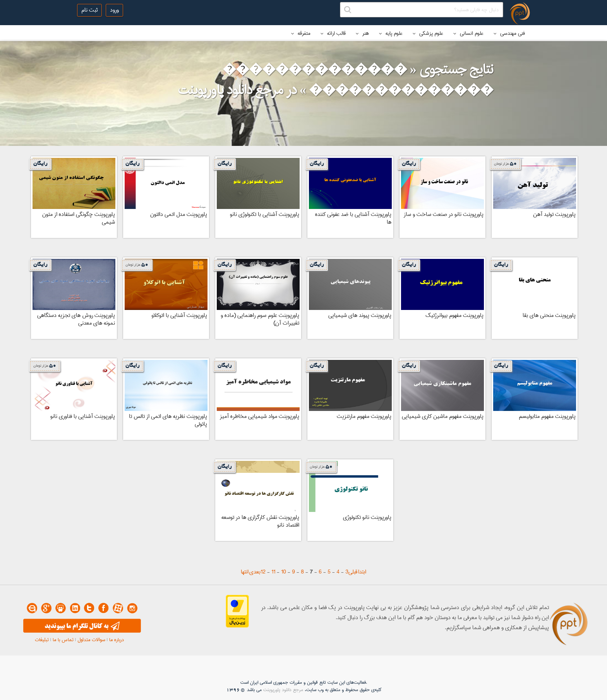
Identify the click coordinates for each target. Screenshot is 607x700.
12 (263, 572)
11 (273, 572)
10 (284, 572)
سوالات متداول (91, 640)
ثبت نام (89, 10)
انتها (245, 572)
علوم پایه (391, 33)
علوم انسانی (468, 33)
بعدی (255, 572)
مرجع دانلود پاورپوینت (283, 690)
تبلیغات (42, 640)
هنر (362, 33)
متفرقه (301, 33)
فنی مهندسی (509, 33)
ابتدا (362, 572)
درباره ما (117, 640)
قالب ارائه (333, 33)
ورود (114, 10)
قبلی (353, 572)
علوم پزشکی (428, 33)
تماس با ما (63, 640)
